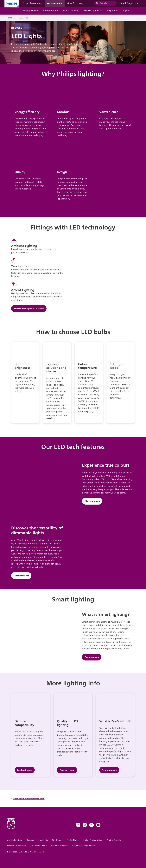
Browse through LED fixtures (29, 308)
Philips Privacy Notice (93, 840)
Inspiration (113, 11)
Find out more (25, 770)
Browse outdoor (71, 11)
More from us (75, 3)
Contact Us (43, 840)
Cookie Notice (73, 840)
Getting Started (31, 11)
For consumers (55, 3)
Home (9, 18)
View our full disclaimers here (29, 798)
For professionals (33, 3)
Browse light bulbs (93, 11)
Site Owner (57, 840)
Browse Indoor (51, 11)
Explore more (92, 657)
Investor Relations (15, 840)
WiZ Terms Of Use (39, 846)
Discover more (92, 501)
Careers (30, 840)
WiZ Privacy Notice (59, 846)
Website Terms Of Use (17, 846)
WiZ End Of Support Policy (84, 846)
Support (127, 11)
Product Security (114, 840)
